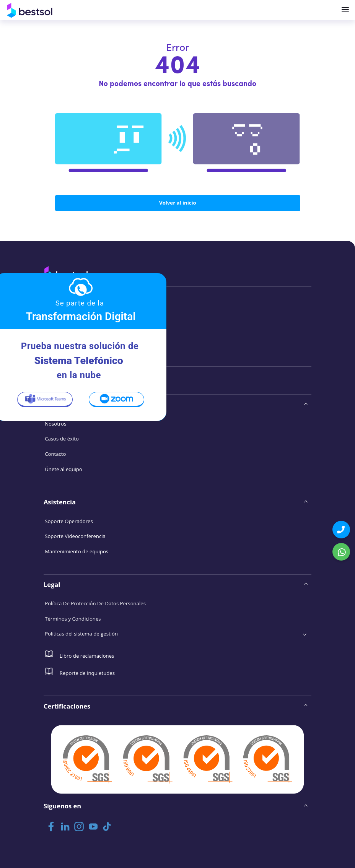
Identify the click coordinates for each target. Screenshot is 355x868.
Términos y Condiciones (73, 619)
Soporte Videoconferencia (75, 536)
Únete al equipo (64, 469)
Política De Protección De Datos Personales (95, 603)
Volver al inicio (178, 202)
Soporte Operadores (69, 521)
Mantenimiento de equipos (77, 551)
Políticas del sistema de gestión (81, 634)
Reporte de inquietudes (80, 672)
